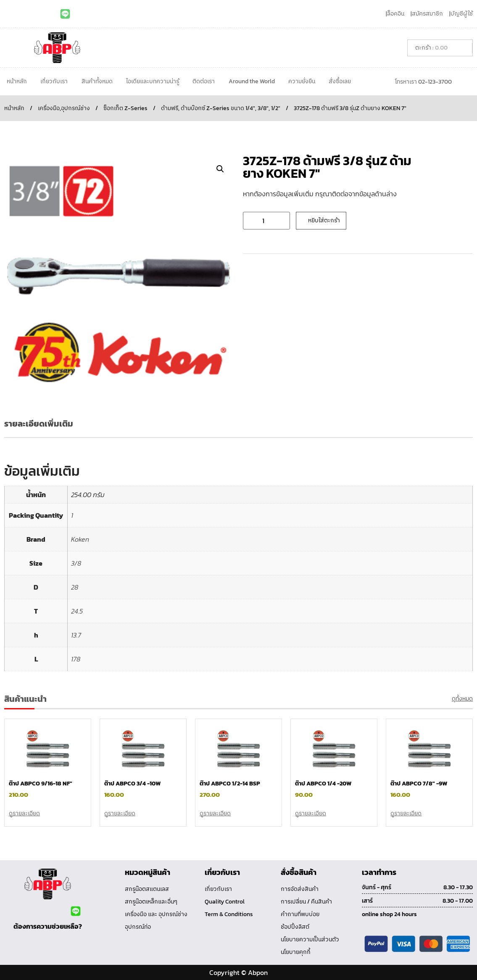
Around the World (252, 81)
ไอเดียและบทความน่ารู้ (153, 81)
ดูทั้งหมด (462, 699)
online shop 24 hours (389, 914)
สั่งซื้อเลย (340, 81)
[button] (220, 169)
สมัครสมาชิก (427, 14)
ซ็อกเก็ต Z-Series (125, 108)
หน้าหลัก (17, 81)
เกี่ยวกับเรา (54, 81)
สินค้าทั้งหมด (97, 81)
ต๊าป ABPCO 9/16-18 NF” (41, 784)
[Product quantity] (266, 221)
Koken (80, 539)
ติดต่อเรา (204, 81)
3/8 (76, 563)
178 (76, 659)
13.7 (76, 635)
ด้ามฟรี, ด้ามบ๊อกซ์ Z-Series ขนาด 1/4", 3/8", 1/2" (221, 108)
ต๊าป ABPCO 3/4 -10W (132, 784)
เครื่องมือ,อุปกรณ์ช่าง (64, 108)
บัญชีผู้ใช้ (462, 14)
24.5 (77, 611)
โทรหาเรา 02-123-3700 (423, 82)
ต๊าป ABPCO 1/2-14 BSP (230, 784)
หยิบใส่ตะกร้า (324, 220)
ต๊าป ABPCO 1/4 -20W (323, 784)
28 (75, 587)
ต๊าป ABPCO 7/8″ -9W (419, 784)
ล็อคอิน (396, 14)
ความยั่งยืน (302, 81)
